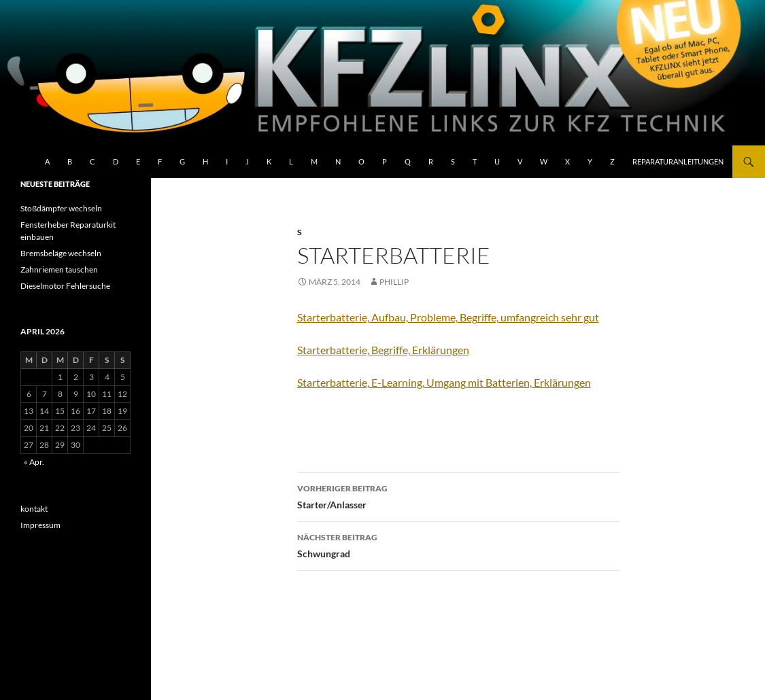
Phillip (394, 282)
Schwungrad (458, 544)
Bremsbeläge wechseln (61, 253)
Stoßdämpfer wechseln (61, 208)
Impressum (40, 525)
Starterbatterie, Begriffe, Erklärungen (383, 350)
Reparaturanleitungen (678, 161)
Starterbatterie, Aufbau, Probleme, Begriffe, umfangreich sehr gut (448, 317)
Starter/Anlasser (458, 495)
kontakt (34, 509)
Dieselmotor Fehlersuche (65, 286)
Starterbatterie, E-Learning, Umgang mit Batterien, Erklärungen (444, 382)
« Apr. (34, 462)
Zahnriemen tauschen (59, 269)
